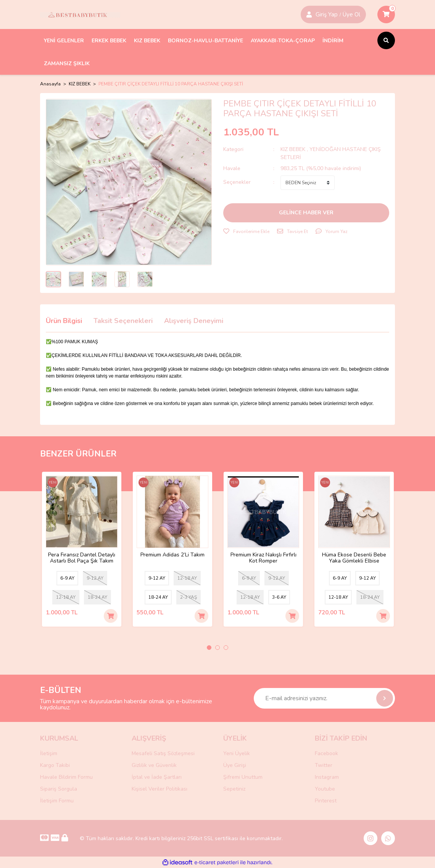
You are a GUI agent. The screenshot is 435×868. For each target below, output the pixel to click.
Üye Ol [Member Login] (351, 14)
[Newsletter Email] (324, 698)
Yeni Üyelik (237, 753)
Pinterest (326, 801)
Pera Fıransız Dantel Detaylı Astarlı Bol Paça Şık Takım (82, 558)
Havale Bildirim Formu (66, 777)
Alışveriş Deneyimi (194, 321)
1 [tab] (209, 648)
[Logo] (80, 14)
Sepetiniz (234, 789)
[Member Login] (309, 14)
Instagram (327, 777)
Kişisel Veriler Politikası (159, 789)
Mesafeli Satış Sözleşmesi (163, 753)
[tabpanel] (82, 549)
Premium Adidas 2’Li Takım (172, 555)
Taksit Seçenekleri (123, 321)
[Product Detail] (53, 483)
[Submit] (385, 698)
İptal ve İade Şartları (157, 777)
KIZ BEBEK (294, 149)
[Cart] (386, 14)
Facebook (326, 753)
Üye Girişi (235, 765)
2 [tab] (217, 648)
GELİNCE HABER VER (306, 213)
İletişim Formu (57, 801)
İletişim (49, 753)
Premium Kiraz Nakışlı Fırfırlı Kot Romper (263, 558)
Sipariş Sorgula (59, 789)
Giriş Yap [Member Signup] (327, 14)
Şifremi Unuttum (243, 777)
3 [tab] (226, 648)
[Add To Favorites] (246, 231)
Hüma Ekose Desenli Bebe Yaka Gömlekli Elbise (354, 558)
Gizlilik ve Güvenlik (154, 765)
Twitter (324, 765)
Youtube (325, 789)
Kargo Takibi (55, 765)
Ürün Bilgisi (64, 321)
